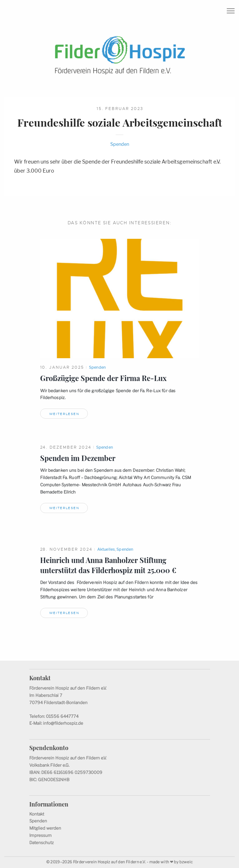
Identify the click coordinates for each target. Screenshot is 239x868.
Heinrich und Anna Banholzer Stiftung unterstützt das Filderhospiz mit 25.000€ (108, 565)
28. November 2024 (67, 549)
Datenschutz (42, 843)
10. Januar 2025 (62, 367)
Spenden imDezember (78, 458)
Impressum (40, 835)
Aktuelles (106, 549)
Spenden (120, 144)
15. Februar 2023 (120, 109)
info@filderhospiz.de (63, 723)
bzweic (186, 862)
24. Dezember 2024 (66, 447)
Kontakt (37, 814)
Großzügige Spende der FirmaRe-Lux (103, 378)
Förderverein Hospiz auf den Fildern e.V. (110, 862)
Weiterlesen (64, 414)
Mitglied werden (45, 828)
